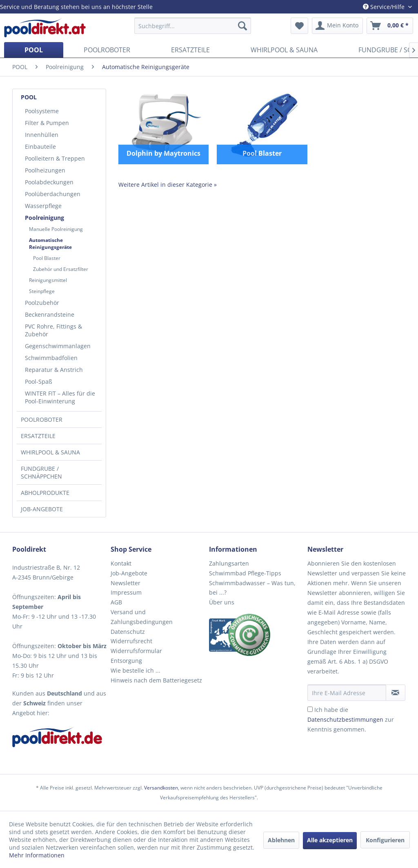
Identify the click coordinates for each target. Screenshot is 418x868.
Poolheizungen (45, 170)
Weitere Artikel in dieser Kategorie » (168, 185)
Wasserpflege (43, 206)
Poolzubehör (42, 303)
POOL (29, 97)
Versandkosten (161, 788)
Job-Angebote (129, 573)
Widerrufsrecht (131, 641)
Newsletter (126, 583)
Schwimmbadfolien (51, 358)
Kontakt (121, 563)
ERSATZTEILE (38, 436)
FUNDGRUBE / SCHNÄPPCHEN (41, 472)
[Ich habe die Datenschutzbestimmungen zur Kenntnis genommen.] (310, 709)
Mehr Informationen (37, 855)
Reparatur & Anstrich (54, 370)
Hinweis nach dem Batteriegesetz (156, 680)
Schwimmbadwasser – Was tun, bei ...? (252, 588)
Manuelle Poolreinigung (56, 229)
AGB (116, 602)
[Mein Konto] (337, 26)
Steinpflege (42, 291)
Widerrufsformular (136, 651)
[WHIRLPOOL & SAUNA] (284, 50)
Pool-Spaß (39, 381)
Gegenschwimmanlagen (58, 346)
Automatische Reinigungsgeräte (50, 244)
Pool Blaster (47, 258)
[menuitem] (193, 26)
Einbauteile (40, 147)
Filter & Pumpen (47, 123)
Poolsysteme (42, 111)
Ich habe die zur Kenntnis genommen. (351, 719)
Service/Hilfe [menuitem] (385, 7)
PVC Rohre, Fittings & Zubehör (53, 330)
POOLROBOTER (42, 419)
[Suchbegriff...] (193, 26)
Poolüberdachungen (53, 194)
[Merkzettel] (299, 26)
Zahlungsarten (229, 563)
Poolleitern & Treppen (55, 158)
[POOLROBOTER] (107, 50)
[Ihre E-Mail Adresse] (347, 693)
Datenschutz (128, 632)
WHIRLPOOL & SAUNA (50, 452)
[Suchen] (242, 26)
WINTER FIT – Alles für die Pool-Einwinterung (60, 397)
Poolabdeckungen (49, 182)
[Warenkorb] (390, 26)
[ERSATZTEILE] (190, 50)
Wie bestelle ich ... (136, 670)
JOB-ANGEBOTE (42, 509)
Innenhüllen (42, 135)
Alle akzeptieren (330, 840)
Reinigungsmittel (48, 280)
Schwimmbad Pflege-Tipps (245, 573)
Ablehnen (281, 840)
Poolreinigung (44, 218)
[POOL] (34, 50)
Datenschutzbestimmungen (345, 719)
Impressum (126, 592)
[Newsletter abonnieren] (396, 693)
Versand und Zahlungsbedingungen (142, 617)
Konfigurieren (385, 840)
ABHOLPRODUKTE (45, 493)
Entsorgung (126, 661)
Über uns (222, 602)
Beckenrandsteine (50, 314)
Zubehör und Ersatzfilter (61, 269)
